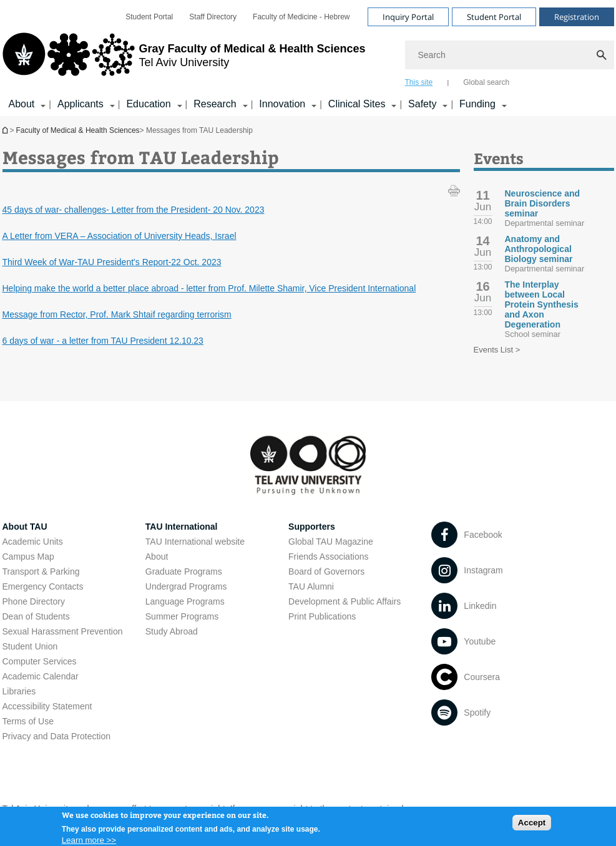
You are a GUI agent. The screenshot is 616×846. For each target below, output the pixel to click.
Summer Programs (182, 616)
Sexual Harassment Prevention (63, 631)
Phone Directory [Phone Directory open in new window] (34, 601)
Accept (532, 827)
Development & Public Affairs (345, 601)
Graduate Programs (184, 571)
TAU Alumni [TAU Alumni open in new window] (311, 586)
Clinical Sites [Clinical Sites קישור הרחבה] (357, 104)
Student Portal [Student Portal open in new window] (149, 17)
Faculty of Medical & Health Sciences (78, 130)
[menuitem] (149, 17)
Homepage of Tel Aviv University (6, 130)
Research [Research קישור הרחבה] (215, 104)
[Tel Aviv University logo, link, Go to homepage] (184, 59)
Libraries (19, 691)
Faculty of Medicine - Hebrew (301, 17)
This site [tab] (419, 82)
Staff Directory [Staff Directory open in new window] (213, 17)
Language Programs (185, 601)
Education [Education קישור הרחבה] (148, 104)
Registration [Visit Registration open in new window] (577, 17)
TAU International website (195, 542)
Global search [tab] (486, 82)
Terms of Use (28, 721)
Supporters (312, 527)
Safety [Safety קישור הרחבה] (422, 104)
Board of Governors (326, 571)
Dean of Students (36, 616)
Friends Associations (328, 557)
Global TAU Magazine (331, 542)
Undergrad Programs (186, 586)
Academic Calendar (41, 676)
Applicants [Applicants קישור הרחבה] (81, 104)
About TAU (25, 527)
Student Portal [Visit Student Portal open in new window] (494, 17)
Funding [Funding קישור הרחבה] (477, 104)
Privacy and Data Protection (57, 736)
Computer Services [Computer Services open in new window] (40, 661)
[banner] (308, 58)
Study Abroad (172, 631)
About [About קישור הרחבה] (22, 104)
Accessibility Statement (47, 706)
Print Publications (322, 616)
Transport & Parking (41, 571)
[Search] (510, 55)
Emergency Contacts (43, 586)
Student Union (30, 646)
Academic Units (33, 542)
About (157, 557)
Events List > (497, 350)
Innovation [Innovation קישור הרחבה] (282, 104)
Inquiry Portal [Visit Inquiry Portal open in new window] (408, 17)
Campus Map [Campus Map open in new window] (28, 557)
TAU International (182, 527)
